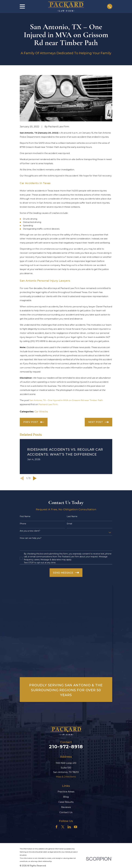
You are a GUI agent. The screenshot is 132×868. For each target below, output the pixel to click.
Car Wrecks (41, 412)
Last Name (72, 516)
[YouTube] (76, 827)
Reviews (66, 807)
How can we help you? (31, 538)
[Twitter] (63, 827)
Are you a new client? (30, 531)
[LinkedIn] (69, 827)
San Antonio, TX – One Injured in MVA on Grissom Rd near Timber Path (66, 400)
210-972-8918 (66, 747)
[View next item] (35, 478)
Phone (23, 524)
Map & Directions (66, 777)
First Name (25, 516)
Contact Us (66, 812)
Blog (66, 797)
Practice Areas (66, 792)
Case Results (66, 802)
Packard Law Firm (48, 404)
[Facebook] (57, 827)
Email (69, 524)
